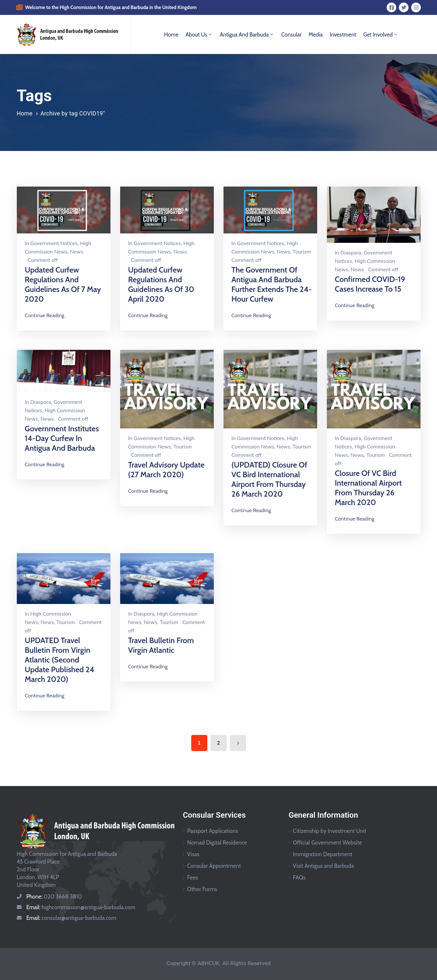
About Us (199, 35)
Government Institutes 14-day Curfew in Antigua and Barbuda (62, 438)
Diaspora (351, 253)
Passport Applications (213, 831)
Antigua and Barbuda (247, 35)
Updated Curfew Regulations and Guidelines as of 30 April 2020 (161, 284)
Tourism (302, 252)
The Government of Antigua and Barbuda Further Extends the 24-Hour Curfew (272, 284)
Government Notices (54, 243)
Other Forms (202, 889)
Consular (291, 35)
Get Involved (381, 35)
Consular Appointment (214, 866)
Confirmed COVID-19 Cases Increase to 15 (370, 284)
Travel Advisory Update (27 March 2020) (166, 470)
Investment (343, 35)
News (77, 252)
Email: (81, 907)
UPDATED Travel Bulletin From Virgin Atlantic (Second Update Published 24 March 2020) (60, 660)
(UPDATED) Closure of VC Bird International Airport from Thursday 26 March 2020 (270, 479)
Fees (192, 878)
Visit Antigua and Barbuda (323, 866)
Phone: (54, 897)
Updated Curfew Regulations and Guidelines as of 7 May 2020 (63, 284)
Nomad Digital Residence (217, 843)
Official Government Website (328, 843)
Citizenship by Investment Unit (330, 831)
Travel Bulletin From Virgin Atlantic (161, 645)
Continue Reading (45, 315)
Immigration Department (323, 854)
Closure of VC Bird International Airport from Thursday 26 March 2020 (369, 488)
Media (316, 35)
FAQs (299, 878)
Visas (193, 854)
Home (171, 35)
